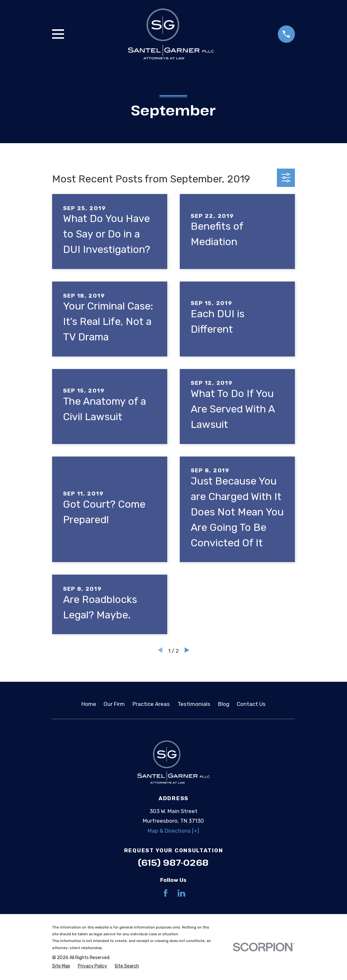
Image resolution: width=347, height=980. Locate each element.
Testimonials (194, 704)
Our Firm (114, 704)
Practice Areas (151, 704)
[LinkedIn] (181, 893)
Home (89, 704)
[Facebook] (166, 893)
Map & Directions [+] (173, 831)
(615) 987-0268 (173, 862)
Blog (224, 704)
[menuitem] (61, 966)
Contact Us (251, 704)
